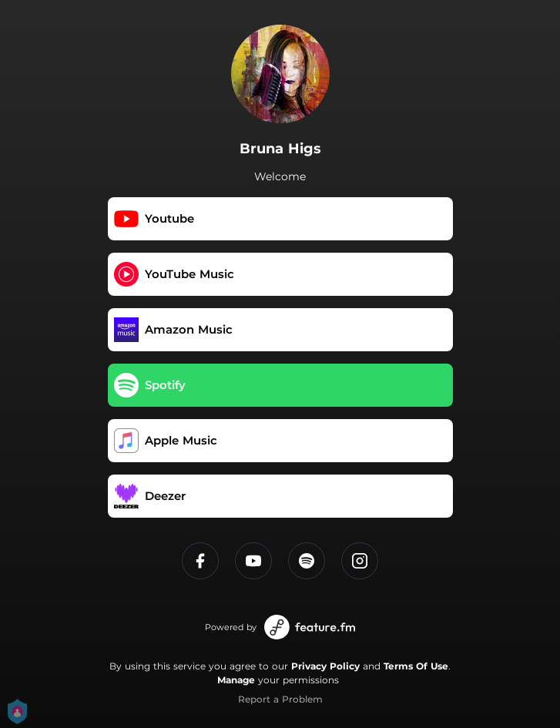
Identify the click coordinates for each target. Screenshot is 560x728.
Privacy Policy (325, 666)
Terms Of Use (416, 666)
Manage (236, 680)
